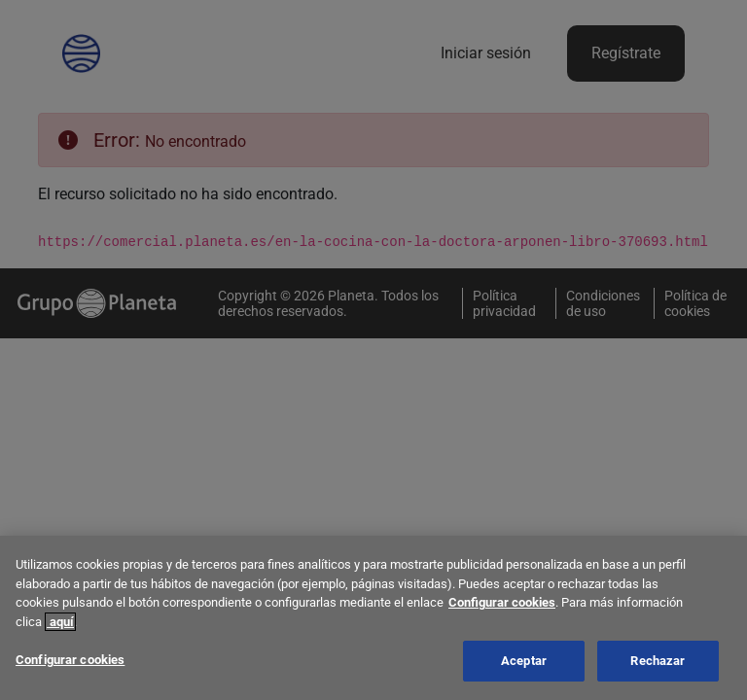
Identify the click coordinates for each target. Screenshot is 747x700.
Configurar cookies (502, 605)
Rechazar (658, 664)
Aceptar (524, 664)
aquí (60, 624)
